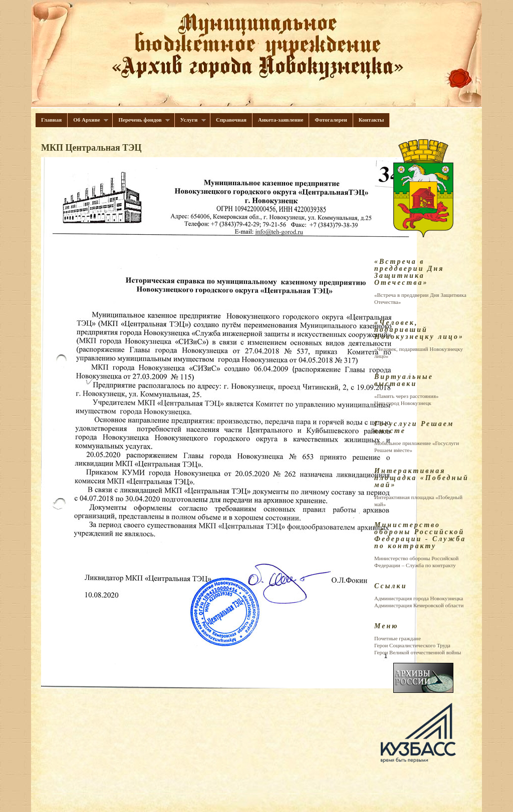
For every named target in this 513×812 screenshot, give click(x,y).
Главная (51, 120)
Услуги (190, 120)
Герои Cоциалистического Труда (412, 645)
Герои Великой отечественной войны (418, 652)
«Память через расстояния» (406, 396)
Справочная (231, 120)
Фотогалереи (331, 120)
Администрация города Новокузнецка (419, 598)
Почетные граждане (398, 638)
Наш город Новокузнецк (403, 403)
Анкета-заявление (281, 120)
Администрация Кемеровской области (419, 605)
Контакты (371, 120)
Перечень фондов (141, 120)
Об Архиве (88, 120)
